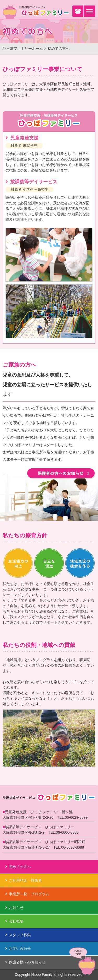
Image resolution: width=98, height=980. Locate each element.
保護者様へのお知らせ (25, 962)
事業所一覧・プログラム (27, 894)
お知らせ (14, 908)
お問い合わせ (18, 949)
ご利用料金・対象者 (24, 880)
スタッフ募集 (18, 935)
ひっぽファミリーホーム (23, 49)
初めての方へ (18, 867)
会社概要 (14, 921)
